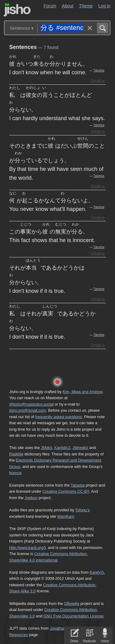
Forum (50, 6)
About (68, 6)
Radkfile (16, 454)
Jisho (17, 10)
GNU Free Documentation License (74, 616)
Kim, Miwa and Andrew (82, 392)
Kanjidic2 (62, 448)
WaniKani (66, 516)
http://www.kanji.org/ (27, 548)
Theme (86, 6)
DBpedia (72, 604)
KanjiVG (97, 572)
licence (15, 473)
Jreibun (31, 498)
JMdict (46, 448)
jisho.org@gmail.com (28, 410)
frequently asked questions (59, 417)
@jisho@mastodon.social (31, 404)
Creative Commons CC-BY (66, 491)
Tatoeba (99, 70)
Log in (104, 6)
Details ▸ (98, 81)
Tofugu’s (82, 510)
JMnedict (80, 448)
